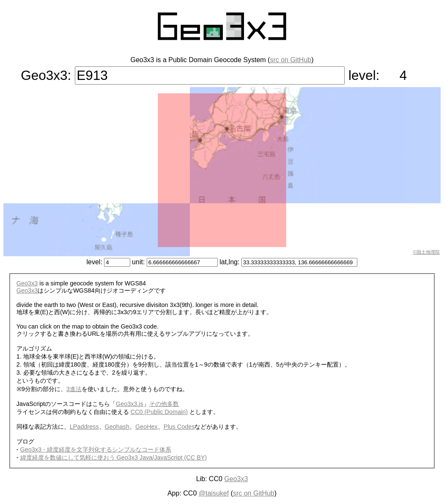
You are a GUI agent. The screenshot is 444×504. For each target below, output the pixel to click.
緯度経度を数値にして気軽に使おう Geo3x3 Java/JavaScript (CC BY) (114, 457)
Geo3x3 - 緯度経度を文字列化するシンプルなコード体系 (96, 449)
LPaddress (84, 427)
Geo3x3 (27, 283)
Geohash (117, 427)
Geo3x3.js (130, 404)
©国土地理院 (426, 252)
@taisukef (214, 493)
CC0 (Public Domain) (159, 412)
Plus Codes (179, 427)
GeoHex (147, 427)
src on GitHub (291, 60)
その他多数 (164, 404)
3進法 (74, 389)
